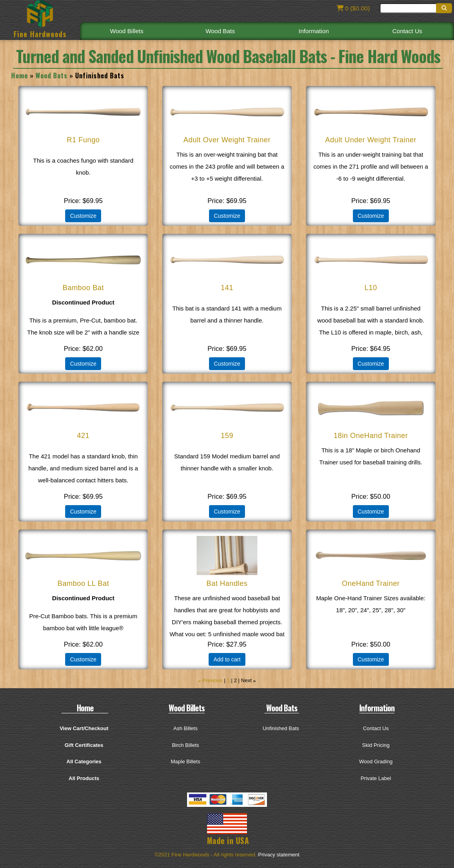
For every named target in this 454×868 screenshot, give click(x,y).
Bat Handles (227, 583)
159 (227, 436)
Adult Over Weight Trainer (227, 140)
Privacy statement (279, 855)
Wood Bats (220, 31)
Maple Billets (185, 761)
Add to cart (227, 659)
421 (83, 436)
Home (20, 76)
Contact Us (407, 31)
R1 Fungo (83, 140)
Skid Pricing (376, 745)
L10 (371, 288)
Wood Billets (127, 31)
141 (227, 288)
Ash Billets (186, 728)
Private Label (376, 778)
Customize (83, 216)
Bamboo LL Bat (83, 583)
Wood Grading (376, 761)
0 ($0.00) (352, 8)
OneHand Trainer (371, 583)
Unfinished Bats (281, 728)
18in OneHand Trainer (371, 436)
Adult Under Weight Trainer (371, 140)
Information (314, 31)
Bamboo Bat (83, 288)
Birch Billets (185, 745)
